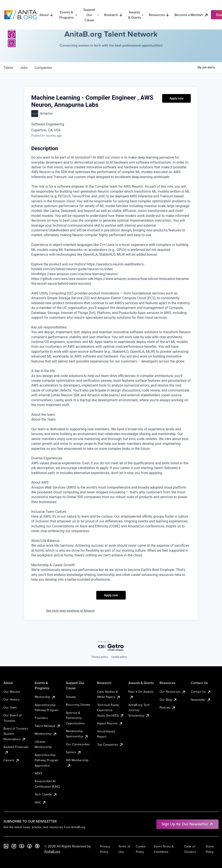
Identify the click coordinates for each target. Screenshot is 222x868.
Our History (11, 699)
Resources (159, 15)
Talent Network (48, 726)
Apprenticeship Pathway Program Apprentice (47, 760)
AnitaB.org (52, 851)
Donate (71, 697)
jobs (24, 68)
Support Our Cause (91, 15)
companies (43, 68)
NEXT (39, 773)
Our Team (10, 707)
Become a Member (191, 15)
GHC (40, 802)
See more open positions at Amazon (70, 611)
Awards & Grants (136, 15)
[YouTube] (22, 846)
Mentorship (45, 697)
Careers (11, 760)
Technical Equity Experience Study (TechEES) (111, 710)
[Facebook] (12, 34)
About (46, 15)
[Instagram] (14, 846)
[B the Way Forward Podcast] (37, 846)
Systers (74, 752)
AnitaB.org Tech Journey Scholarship (139, 710)
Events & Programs (68, 15)
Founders (41, 718)
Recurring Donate (78, 705)
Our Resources (173, 692)
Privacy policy (100, 657)
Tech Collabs (46, 794)
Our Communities (78, 744)
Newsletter (201, 700)
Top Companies (110, 744)
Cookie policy (119, 657)
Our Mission (12, 692)
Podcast (168, 707)
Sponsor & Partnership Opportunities (75, 718)
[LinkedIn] (12, 43)
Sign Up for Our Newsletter (187, 824)
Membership (46, 734)
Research (113, 15)
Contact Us (201, 692)
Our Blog (168, 700)
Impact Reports (110, 723)
